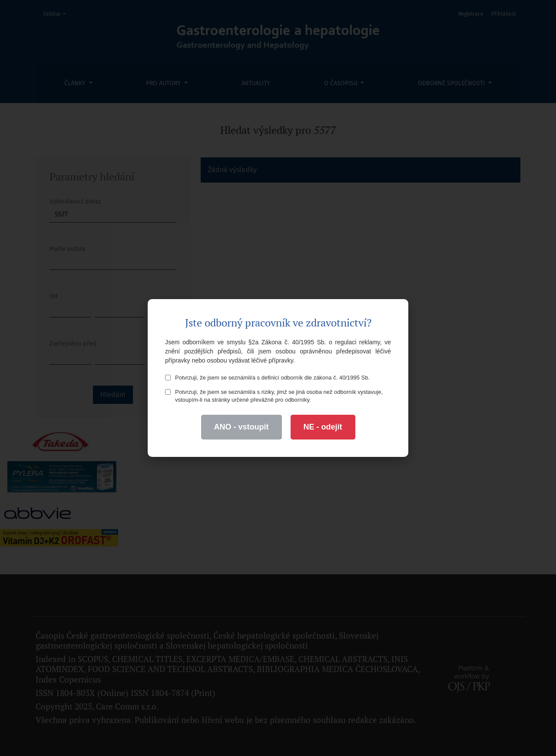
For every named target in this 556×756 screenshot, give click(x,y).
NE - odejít (323, 427)
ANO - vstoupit (242, 427)
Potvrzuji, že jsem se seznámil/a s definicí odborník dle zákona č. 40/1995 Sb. (267, 378)
